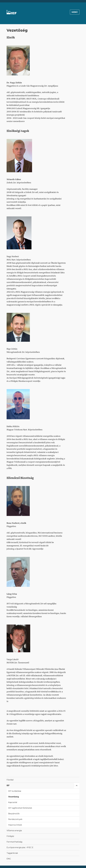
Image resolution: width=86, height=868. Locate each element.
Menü (75, 12)
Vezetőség (14, 797)
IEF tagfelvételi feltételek (20, 808)
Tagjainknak (12, 853)
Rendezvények (15, 819)
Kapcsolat (13, 802)
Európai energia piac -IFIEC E (20, 847)
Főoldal (10, 780)
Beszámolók (14, 814)
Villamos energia (14, 831)
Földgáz (10, 836)
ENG (9, 859)
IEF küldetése (15, 791)
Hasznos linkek (15, 825)
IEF (8, 785)
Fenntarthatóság (14, 842)
